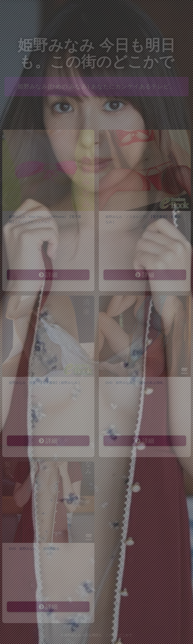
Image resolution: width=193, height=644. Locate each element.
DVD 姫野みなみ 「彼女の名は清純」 (136, 383)
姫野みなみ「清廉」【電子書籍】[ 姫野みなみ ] (44, 383)
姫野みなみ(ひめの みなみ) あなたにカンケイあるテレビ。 (96, 86)
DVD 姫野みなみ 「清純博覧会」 (36, 549)
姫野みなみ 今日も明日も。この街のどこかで (96, 53)
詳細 (48, 275)
